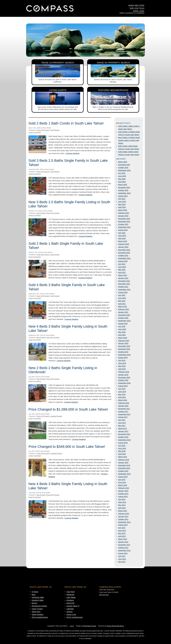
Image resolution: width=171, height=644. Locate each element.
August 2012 (123, 553)
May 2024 (122, 204)
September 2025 (124, 170)
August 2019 (123, 358)
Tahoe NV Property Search (113, 63)
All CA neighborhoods (40, 617)
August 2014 (123, 497)
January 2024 (123, 216)
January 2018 (123, 406)
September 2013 (124, 522)
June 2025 (122, 176)
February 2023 (124, 244)
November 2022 (124, 253)
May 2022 (122, 270)
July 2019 (122, 360)
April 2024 (122, 207)
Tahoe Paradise (38, 614)
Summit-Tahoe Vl (73, 606)
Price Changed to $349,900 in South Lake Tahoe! (67, 447)
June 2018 (122, 392)
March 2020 (123, 338)
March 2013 (123, 539)
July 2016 (122, 446)
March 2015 (123, 485)
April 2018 (122, 397)
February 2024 (124, 213)
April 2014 (122, 508)
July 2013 (122, 528)
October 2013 (123, 519)
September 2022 (124, 258)
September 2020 (124, 321)
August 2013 (123, 525)
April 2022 (122, 272)
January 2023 (123, 247)
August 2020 (123, 324)
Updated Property (56, 416)
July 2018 (122, 389)
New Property (41, 213)
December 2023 (124, 219)
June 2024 (122, 202)
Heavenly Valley (38, 600)
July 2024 (122, 199)
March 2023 (123, 241)
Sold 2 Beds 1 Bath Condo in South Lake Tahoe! (66, 123)
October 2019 (123, 352)
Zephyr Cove (71, 614)
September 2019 (124, 355)
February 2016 (124, 460)
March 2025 (123, 185)
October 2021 (123, 287)
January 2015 (123, 491)
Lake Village (71, 597)
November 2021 (124, 284)
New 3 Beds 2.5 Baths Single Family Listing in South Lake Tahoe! (129, 140)
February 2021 (124, 309)
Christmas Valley (38, 597)
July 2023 (122, 233)
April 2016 (122, 454)
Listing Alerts (58, 90)
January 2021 (123, 312)
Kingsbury (70, 600)
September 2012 (124, 550)
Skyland (69, 612)
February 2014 (124, 514)
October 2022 (123, 255)
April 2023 (122, 238)
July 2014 (122, 499)
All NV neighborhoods (75, 617)
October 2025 (123, 168)
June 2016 (122, 448)
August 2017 (123, 417)
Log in (72, 626)
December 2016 (124, 434)
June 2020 (122, 329)
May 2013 (122, 533)
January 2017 (123, 431)
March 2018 (123, 400)
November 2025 (124, 165)
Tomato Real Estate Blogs (115, 626)
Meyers (34, 603)
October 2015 (123, 471)
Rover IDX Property (43, 130)
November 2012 (124, 545)
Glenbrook (70, 595)
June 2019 (122, 363)
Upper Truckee (37, 609)
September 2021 (124, 290)
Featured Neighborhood (113, 90)
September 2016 (124, 440)
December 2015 (124, 465)
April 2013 (122, 536)
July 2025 (122, 173)
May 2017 (122, 426)
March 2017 (123, 428)
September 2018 (124, 383)
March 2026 (123, 162)
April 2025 (122, 182)
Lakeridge (70, 609)
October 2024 (123, 190)
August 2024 (123, 196)
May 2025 (122, 179)
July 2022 (122, 264)
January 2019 (123, 375)
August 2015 (123, 477)
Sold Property (55, 130)
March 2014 (123, 511)
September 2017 (124, 414)
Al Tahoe (35, 592)
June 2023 (122, 236)
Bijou (34, 595)
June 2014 (122, 502)
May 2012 (122, 562)
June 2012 (122, 559)
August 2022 (123, 261)
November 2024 (124, 187)
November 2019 (124, 349)
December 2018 (124, 377)
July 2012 (122, 556)
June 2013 (122, 531)
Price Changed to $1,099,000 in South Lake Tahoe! (68, 409)
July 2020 (122, 326)
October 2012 (123, 548)
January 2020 (123, 343)
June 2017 (122, 423)
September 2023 (124, 227)
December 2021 (124, 281)
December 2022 (124, 250)
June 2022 (122, 267)
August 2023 (123, 230)
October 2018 (123, 380)
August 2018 (123, 386)
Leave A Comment (35, 132)
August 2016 (123, 443)
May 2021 (122, 301)
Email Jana (139, 11)
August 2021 (123, 292)
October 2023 (123, 224)
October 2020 (123, 318)
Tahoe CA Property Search (58, 63)
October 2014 (123, 494)
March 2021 (123, 306)
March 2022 (123, 275)
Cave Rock (71, 592)
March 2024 (123, 210)
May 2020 (122, 332)
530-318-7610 (104, 595)
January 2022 (123, 278)
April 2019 (122, 369)
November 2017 (124, 409)
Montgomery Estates (39, 606)
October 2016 (123, 437)
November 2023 (124, 221)
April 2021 (122, 304)
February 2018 (124, 403)
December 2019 (124, 346)
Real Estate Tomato (90, 626)
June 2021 (122, 298)
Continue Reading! (73, 153)
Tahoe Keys (36, 612)
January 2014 (123, 516)
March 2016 (123, 457)
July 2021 (122, 295)
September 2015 (124, 474)
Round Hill (70, 603)
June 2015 (122, 482)
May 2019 (122, 366)
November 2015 (124, 468)
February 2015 (124, 488)
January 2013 (123, 542)
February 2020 (124, 341)
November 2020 (124, 315)
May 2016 (122, 451)
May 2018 (122, 394)
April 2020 (122, 335)
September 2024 (124, 193)
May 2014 (122, 505)
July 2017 (122, 420)
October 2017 (123, 412)
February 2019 (124, 372)
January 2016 (123, 462)
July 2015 (122, 480)
